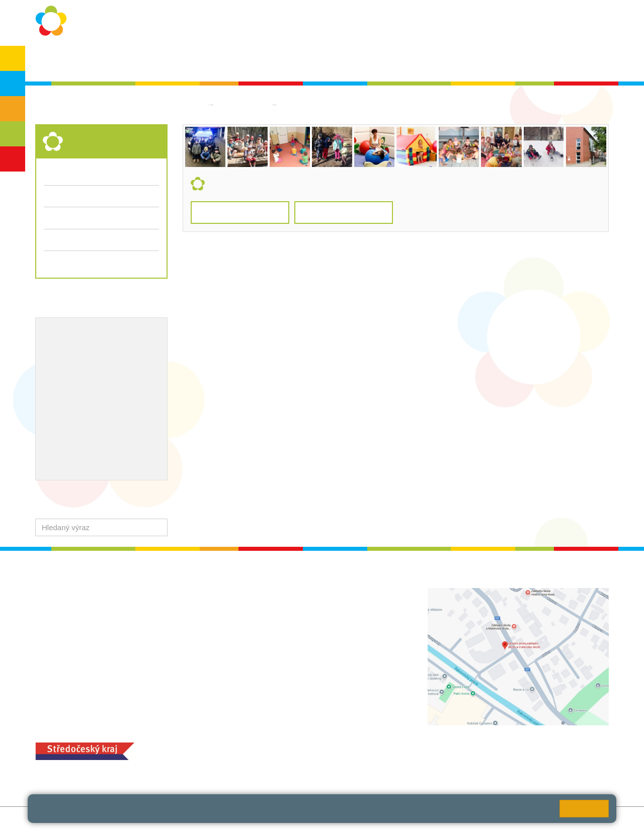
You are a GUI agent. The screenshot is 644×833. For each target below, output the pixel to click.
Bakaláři (498, 61)
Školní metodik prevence (88, 350)
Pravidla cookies (448, 813)
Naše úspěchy (69, 382)
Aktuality (317, 61)
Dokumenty (365, 61)
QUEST (457, 61)
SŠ (13, 134)
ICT (79, 366)
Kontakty (414, 61)
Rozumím (584, 809)
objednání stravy (325, 760)
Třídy (53, 196)
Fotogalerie (63, 218)
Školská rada (579, 61)
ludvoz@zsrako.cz (288, 615)
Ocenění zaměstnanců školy (94, 399)
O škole (129, 61)
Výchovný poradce (77, 334)
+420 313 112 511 (276, 604)
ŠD (13, 159)
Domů (193, 104)
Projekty (108, 366)
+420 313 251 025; (264, 760)
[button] (158, 527)
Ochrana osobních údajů (197, 61)
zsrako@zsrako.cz (288, 670)
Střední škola (244, 104)
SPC (535, 61)
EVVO (55, 366)
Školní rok (270, 61)
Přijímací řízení (101, 240)
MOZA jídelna (255, 745)
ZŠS (13, 109)
